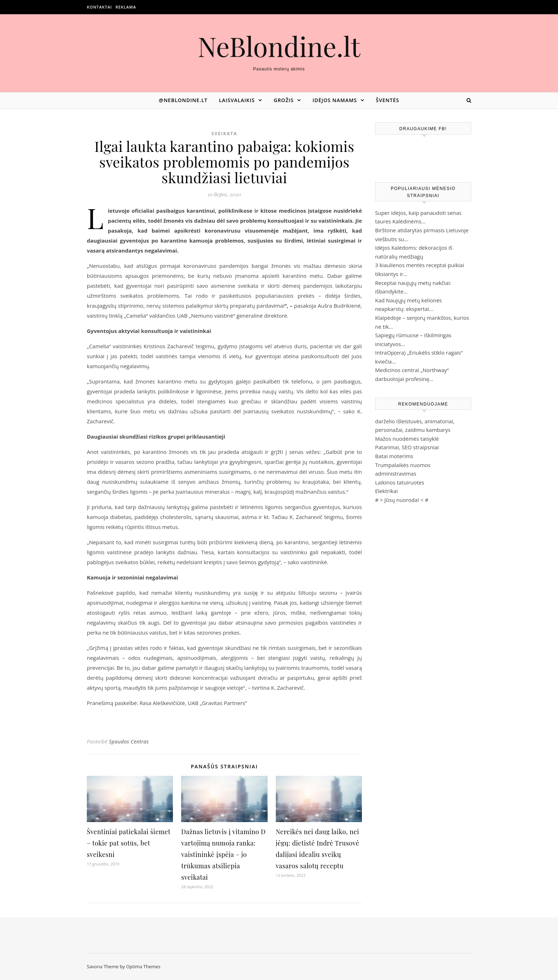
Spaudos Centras (129, 741)
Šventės (388, 100)
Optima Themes (143, 966)
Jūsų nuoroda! (402, 500)
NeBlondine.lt (279, 46)
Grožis (284, 100)
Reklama (126, 7)
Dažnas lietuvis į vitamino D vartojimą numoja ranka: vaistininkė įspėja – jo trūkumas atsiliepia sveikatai (223, 854)
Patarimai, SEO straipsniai (407, 447)
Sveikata (224, 134)
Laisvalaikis (237, 100)
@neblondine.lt (183, 100)
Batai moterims (394, 456)
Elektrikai (386, 491)
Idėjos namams (335, 100)
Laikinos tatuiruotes (400, 482)
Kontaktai (99, 7)
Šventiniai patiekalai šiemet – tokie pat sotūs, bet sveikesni (129, 843)
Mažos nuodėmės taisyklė (407, 439)
